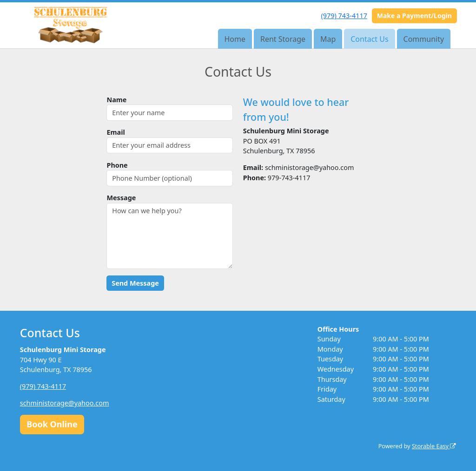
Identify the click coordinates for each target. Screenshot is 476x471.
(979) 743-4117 (344, 16)
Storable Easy (434, 446)
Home (235, 39)
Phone (117, 165)
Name (116, 100)
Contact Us (369, 39)
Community (424, 39)
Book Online (52, 424)
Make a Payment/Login (414, 16)
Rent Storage (283, 39)
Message (121, 198)
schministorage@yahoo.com (65, 403)
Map (328, 39)
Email (116, 132)
